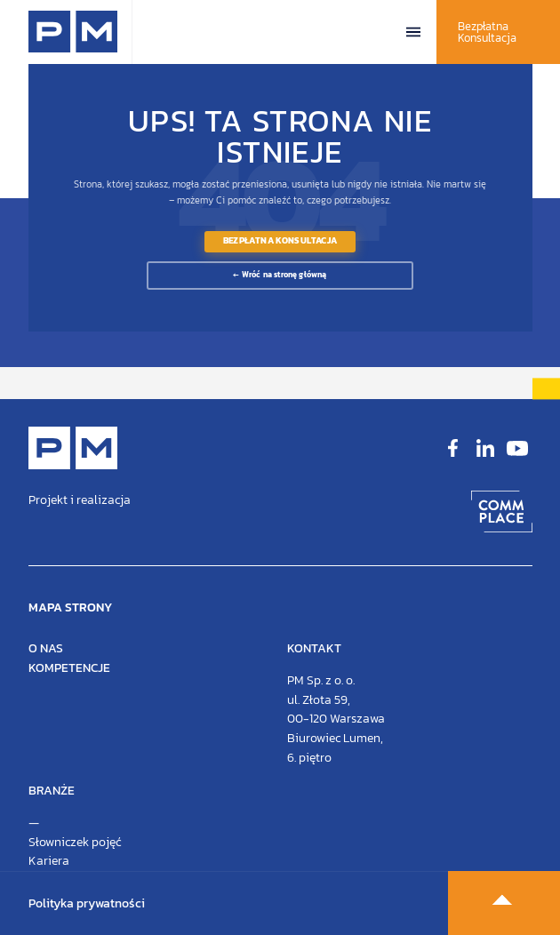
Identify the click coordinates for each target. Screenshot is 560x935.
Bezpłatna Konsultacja (487, 32)
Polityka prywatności (87, 903)
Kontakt (314, 648)
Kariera (49, 861)
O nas (46, 648)
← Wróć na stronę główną (280, 275)
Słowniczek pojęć (75, 842)
